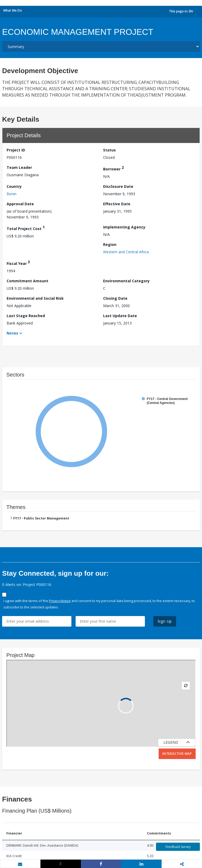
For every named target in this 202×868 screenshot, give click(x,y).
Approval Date (20, 204)
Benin (12, 194)
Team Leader (19, 167)
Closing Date (115, 298)
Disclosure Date (118, 186)
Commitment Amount (27, 281)
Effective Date (117, 204)
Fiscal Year (18, 263)
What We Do (13, 10)
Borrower (113, 168)
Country (14, 186)
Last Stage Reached (26, 316)
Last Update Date (120, 316)
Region (110, 244)
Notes (12, 333)
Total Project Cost (26, 228)
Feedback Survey (178, 847)
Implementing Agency (124, 227)
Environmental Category (126, 281)
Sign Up (165, 621)
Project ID (16, 150)
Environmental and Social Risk (35, 298)
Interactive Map (177, 754)
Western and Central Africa (126, 252)
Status (109, 150)
